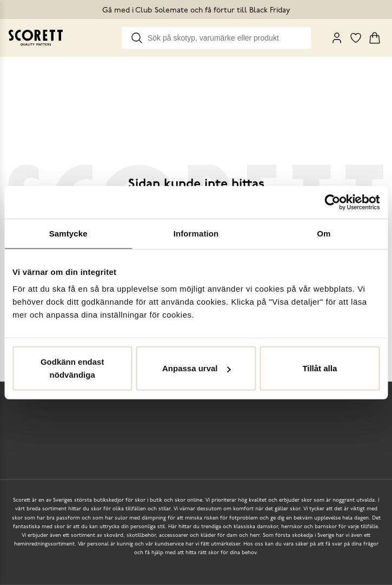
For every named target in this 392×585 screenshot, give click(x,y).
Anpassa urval (197, 368)
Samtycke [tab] (68, 233)
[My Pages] (337, 38)
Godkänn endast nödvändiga (72, 368)
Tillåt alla (320, 368)
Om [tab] (324, 233)
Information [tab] (196, 233)
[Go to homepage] (36, 38)
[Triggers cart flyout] (375, 38)
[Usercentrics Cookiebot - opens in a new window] (332, 202)
